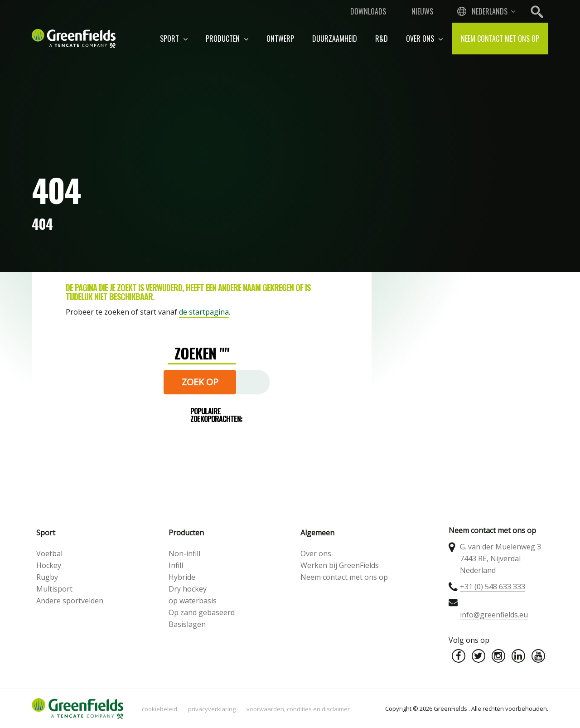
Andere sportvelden (70, 601)
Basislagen (187, 624)
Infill (176, 565)
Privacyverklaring (212, 709)
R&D (382, 39)
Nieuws (422, 11)
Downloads (368, 11)
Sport (174, 39)
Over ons (424, 39)
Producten (227, 39)
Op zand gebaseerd (202, 612)
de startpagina (204, 312)
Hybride (182, 577)
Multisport (54, 589)
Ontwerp (280, 39)
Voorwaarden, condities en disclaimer (298, 709)
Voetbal (49, 553)
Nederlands (490, 11)
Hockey (49, 565)
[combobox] (485, 11)
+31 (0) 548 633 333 (493, 587)
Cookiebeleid (159, 709)
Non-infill (184, 553)
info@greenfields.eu (494, 615)
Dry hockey (188, 589)
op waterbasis (193, 601)
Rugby (47, 577)
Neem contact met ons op (500, 39)
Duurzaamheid (335, 39)
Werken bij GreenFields (340, 565)
